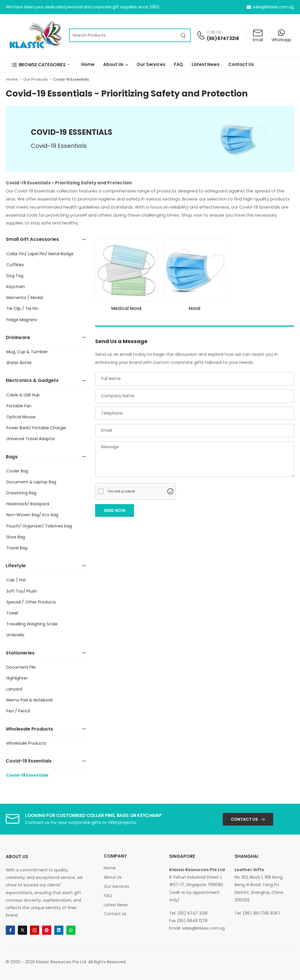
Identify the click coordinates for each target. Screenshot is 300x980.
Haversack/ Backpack (28, 504)
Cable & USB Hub (23, 395)
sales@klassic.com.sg (270, 7)
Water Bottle (19, 363)
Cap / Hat (16, 580)
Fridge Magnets (22, 320)
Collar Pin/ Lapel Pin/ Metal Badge (40, 254)
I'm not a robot (121, 491)
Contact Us (241, 64)
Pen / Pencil (18, 711)
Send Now (115, 510)
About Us (113, 64)
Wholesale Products (26, 743)
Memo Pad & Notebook (30, 700)
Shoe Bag (16, 537)
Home (88, 64)
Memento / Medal (24, 298)
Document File (21, 667)
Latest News (206, 64)
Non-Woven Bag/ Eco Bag (32, 515)
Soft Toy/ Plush (22, 591)
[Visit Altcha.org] (170, 491)
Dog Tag (15, 276)
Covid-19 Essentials (71, 79)
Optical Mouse (21, 417)
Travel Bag (17, 548)
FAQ (179, 64)
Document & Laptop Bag (31, 482)
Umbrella (15, 635)
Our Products (36, 79)
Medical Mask (127, 308)
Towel (12, 613)
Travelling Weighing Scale (32, 624)
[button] (40, 65)
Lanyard (14, 689)
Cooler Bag (17, 471)
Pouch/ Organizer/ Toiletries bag (39, 526)
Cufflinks (15, 265)
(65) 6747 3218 (223, 38)
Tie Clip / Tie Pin (22, 309)
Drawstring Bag (21, 493)
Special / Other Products (31, 602)
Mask (195, 308)
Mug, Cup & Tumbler (27, 352)
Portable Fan (19, 406)
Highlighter (17, 678)
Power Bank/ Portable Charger (36, 428)
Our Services (151, 64)
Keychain (16, 287)
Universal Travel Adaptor (31, 439)
